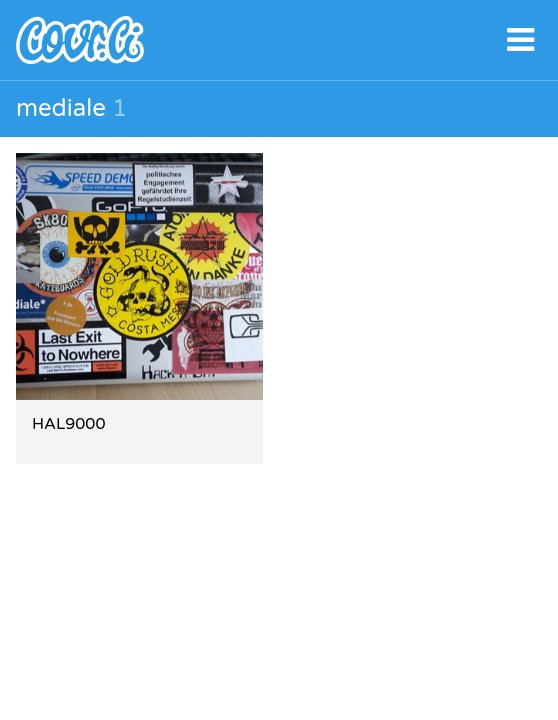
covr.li (279, 40)
